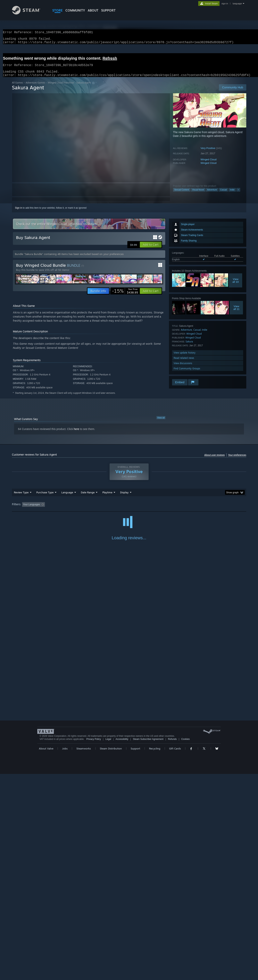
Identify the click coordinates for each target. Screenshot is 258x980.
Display (124, 497)
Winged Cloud (209, 164)
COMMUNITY (75, 10)
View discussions (183, 368)
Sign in (19, 213)
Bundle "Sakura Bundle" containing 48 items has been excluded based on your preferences (69, 259)
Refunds (172, 945)
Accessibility (122, 945)
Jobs (65, 955)
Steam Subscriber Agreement (148, 945)
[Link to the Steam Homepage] (29, 13)
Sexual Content (182, 194)
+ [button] (238, 194)
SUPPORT (108, 10)
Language (67, 497)
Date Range (88, 497)
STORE (58, 10)
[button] (151, 249)
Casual (223, 194)
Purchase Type (45, 497)
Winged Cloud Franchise (61, 87)
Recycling (155, 955)
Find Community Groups (187, 373)
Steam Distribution (111, 955)
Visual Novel (198, 194)
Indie (232, 194)
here (77, 434)
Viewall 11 (236, 312)
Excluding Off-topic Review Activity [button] (71, 509)
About (93, 10)
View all (161, 422)
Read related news (184, 363)
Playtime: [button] (101, 509)
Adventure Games (35, 87)
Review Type (21, 497)
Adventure (212, 194)
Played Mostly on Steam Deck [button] (129, 509)
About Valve (46, 955)
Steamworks (84, 955)
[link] (125, 296)
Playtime (107, 497)
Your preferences (237, 460)
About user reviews (215, 460)
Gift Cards (175, 955)
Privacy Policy (94, 945)
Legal (108, 945)
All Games (17, 87)
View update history (185, 357)
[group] (129, 509)
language (237, 4)
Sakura (189, 346)
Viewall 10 (236, 285)
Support (135, 955)
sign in (225, 4)
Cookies (185, 945)
